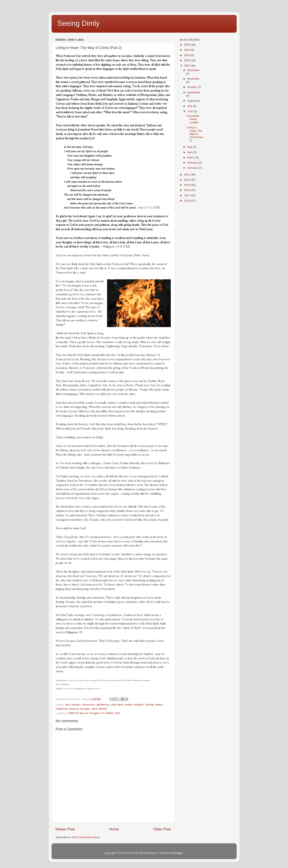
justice (129, 705)
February (193, 163)
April (190, 152)
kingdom (139, 705)
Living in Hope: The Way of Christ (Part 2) (195, 134)
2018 (187, 190)
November (193, 79)
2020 (187, 180)
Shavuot (74, 709)
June (191, 111)
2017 (187, 195)
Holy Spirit (117, 705)
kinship (150, 705)
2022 (187, 66)
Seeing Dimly (79, 23)
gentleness (103, 705)
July (190, 106)
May (190, 147)
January (192, 168)
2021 (187, 175)
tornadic (85, 709)
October (192, 87)
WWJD (103, 709)
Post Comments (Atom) (86, 837)
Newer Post (65, 829)
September (194, 92)
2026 (187, 45)
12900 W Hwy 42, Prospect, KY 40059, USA (94, 713)
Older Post (162, 829)
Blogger (178, 853)
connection (88, 705)
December (193, 70)
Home (114, 829)
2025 (187, 50)
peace (159, 705)
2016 (187, 201)
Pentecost (62, 709)
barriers (76, 705)
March (191, 157)
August (192, 101)
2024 (187, 55)
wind (94, 709)
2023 (187, 60)
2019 (187, 185)
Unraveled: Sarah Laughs (193, 119)
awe (68, 705)
